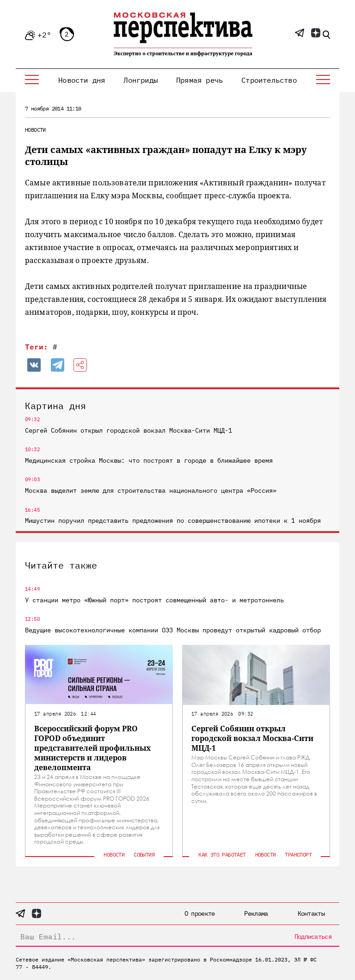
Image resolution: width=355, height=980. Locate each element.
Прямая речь (199, 80)
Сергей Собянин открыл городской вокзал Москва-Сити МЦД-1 (129, 430)
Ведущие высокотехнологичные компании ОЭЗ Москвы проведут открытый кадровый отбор (173, 630)
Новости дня (82, 80)
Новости (35, 130)
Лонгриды (141, 80)
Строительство (269, 80)
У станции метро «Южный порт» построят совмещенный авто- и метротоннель (154, 600)
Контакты (311, 913)
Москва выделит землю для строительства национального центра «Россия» (151, 490)
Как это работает (222, 854)
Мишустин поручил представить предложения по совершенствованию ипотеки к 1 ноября (173, 521)
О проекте (200, 913)
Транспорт (298, 854)
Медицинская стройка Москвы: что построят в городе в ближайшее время (149, 460)
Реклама (256, 913)
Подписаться (313, 937)
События (144, 854)
